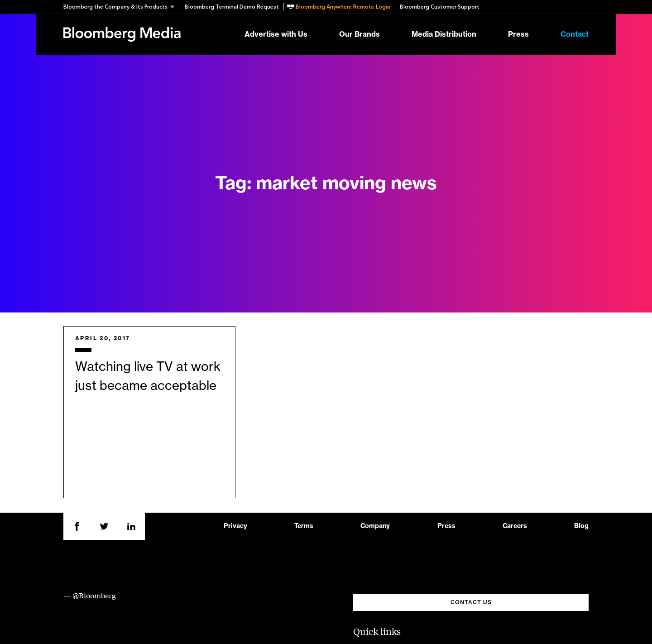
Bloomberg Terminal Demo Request (232, 7)
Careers (515, 526)
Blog (581, 526)
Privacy (235, 526)
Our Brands (360, 34)
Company (375, 526)
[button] (122, 7)
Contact (575, 34)
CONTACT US (471, 602)
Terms (304, 526)
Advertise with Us (276, 34)
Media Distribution (444, 34)
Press (518, 34)
